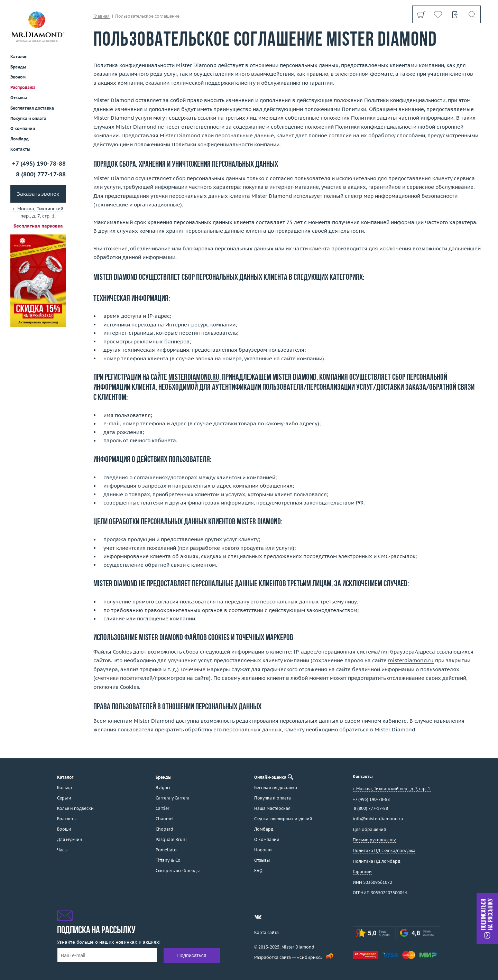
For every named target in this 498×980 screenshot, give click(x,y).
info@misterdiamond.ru (378, 819)
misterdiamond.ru (194, 378)
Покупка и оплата (28, 118)
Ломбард (20, 139)
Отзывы (19, 98)
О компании (23, 128)
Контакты (20, 149)
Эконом (18, 77)
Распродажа (23, 87)
